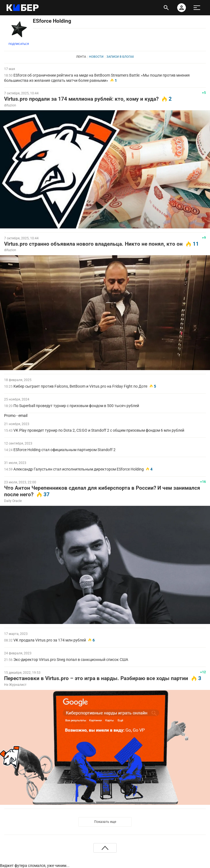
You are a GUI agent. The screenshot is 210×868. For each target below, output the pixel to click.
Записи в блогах (120, 57)
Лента (81, 57)
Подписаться (19, 44)
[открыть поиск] (166, 8)
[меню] (197, 8)
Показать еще (105, 822)
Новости (96, 57)
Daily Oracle (13, 501)
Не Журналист (15, 685)
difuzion (10, 105)
